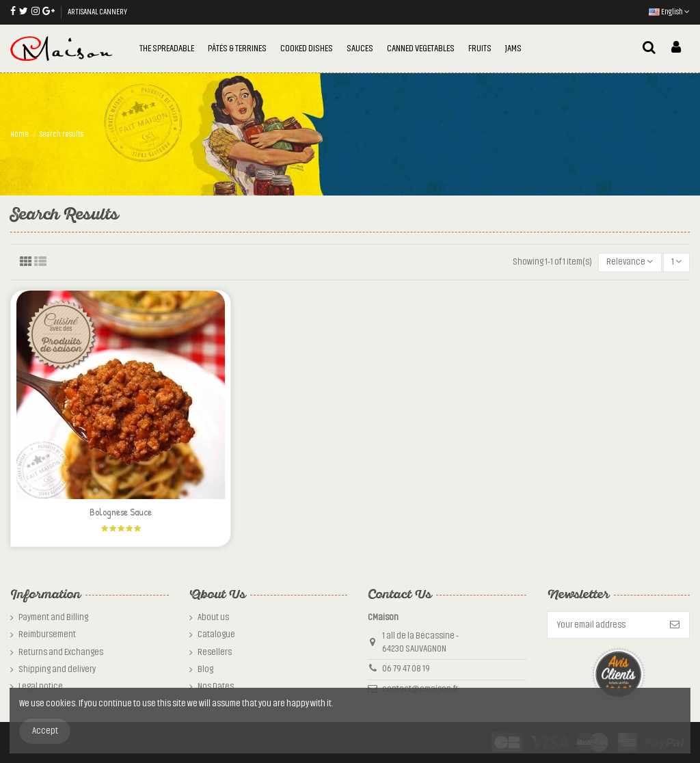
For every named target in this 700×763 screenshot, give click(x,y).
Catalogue (216, 634)
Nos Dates (216, 686)
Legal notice (41, 686)
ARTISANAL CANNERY (97, 12)
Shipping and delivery (57, 669)
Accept (45, 731)
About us (213, 617)
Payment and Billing (53, 617)
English (669, 12)
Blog (205, 669)
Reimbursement (47, 634)
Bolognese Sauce (121, 512)
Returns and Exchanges (61, 652)
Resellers (215, 652)
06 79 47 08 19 (406, 669)
